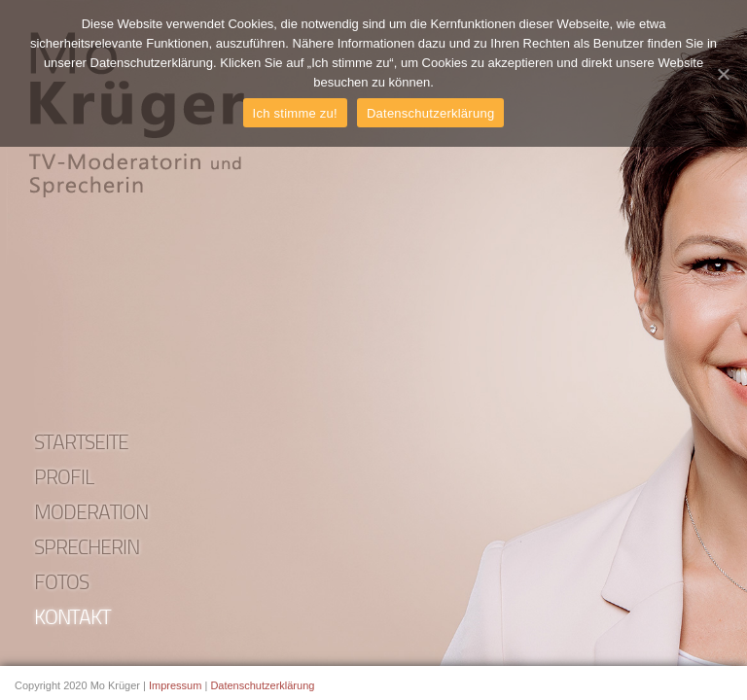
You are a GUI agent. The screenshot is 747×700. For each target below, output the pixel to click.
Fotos (61, 584)
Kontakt (72, 619)
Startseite (81, 444)
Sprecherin (87, 549)
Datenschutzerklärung (262, 685)
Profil (64, 479)
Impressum (175, 685)
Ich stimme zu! (295, 113)
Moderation (91, 514)
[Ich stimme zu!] (723, 74)
